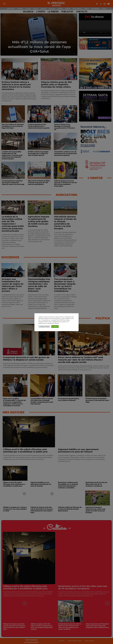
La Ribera (53, 12)
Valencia (28, 12)
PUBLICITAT (67, 12)
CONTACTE (82, 12)
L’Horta (41, 12)
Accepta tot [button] (55, 327)
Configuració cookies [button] (44, 327)
